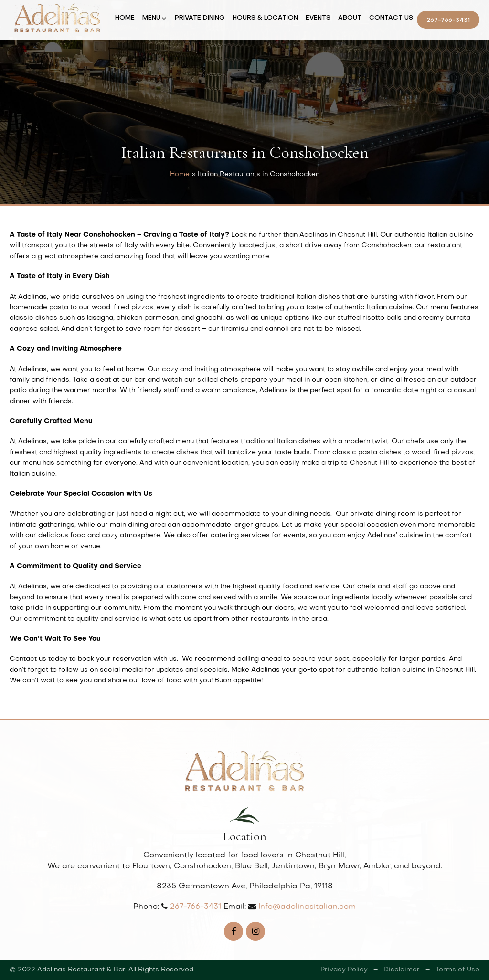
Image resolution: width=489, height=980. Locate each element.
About (350, 18)
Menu (151, 18)
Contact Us (391, 18)
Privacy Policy (344, 970)
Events (318, 18)
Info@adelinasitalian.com (307, 907)
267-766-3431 (448, 20)
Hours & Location (265, 18)
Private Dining (200, 18)
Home (125, 18)
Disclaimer (402, 970)
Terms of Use (457, 970)
